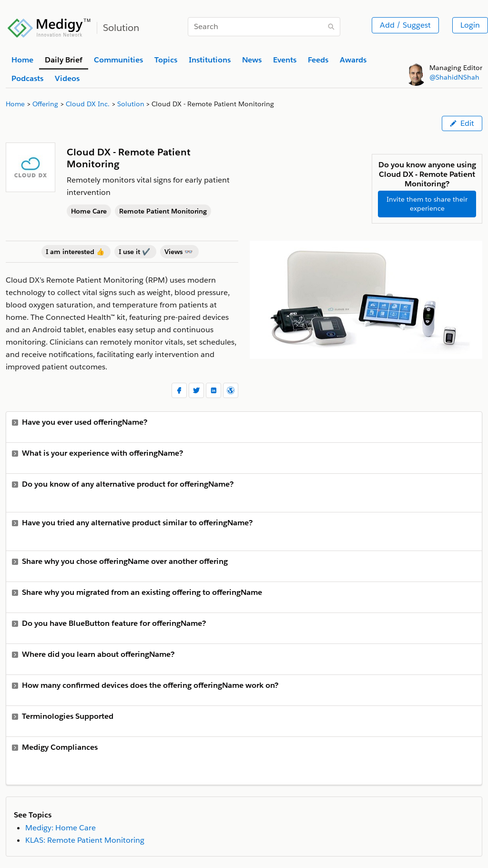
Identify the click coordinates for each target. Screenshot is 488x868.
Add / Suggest (405, 25)
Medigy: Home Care (61, 828)
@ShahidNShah (454, 77)
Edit (462, 123)
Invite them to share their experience (427, 204)
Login (470, 25)
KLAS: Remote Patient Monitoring (85, 840)
